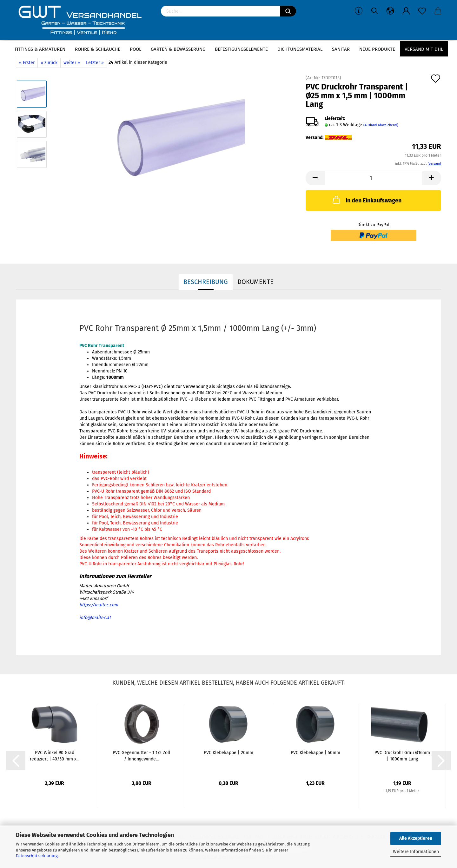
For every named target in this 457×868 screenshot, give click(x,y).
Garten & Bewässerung (178, 49)
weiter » (72, 63)
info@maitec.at (95, 618)
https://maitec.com (99, 605)
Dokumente (255, 282)
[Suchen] (288, 11)
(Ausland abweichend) (381, 125)
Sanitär (341, 49)
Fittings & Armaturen (40, 49)
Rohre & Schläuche (98, 49)
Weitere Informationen (416, 852)
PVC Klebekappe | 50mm (315, 753)
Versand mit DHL (424, 49)
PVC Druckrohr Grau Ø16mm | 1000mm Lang (402, 756)
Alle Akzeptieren (416, 838)
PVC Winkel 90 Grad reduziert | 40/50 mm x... (55, 756)
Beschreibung (206, 282)
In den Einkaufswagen (366, 200)
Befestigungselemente (241, 49)
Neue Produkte (377, 49)
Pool (136, 49)
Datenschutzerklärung (37, 856)
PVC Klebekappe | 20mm (228, 753)
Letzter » (95, 63)
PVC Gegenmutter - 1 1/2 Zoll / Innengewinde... (141, 756)
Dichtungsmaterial (300, 49)
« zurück (49, 63)
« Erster (27, 63)
